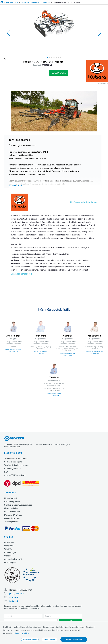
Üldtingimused (10, 498)
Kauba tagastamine (13, 468)
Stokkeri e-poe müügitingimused (18, 505)
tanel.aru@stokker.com (54, 393)
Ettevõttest (9, 542)
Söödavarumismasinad (30, 2)
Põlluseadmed (12, 2)
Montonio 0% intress (13, 515)
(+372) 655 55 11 (17, 594)
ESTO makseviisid (12, 512)
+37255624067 (41, 354)
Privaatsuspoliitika (21, 633)
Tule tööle (8, 549)
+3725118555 (68, 356)
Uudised (8, 556)
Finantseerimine (11, 508)
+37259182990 (94, 354)
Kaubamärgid (10, 552)
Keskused (13, 601)
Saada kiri (13, 597)
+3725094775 (14, 352)
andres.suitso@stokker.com (13, 349)
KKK (6, 472)
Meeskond (9, 546)
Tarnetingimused (11, 522)
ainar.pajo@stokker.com (68, 353)
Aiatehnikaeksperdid (13, 559)
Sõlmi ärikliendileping (13, 462)
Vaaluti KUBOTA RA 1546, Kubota (67, 2)
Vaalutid (46, 2)
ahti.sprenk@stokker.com (40, 351)
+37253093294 (54, 395)
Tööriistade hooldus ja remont (17, 465)
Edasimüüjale (10, 562)
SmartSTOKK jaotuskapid (15, 475)
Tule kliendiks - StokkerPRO (16, 458)
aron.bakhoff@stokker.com (94, 351)
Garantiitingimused (12, 518)
